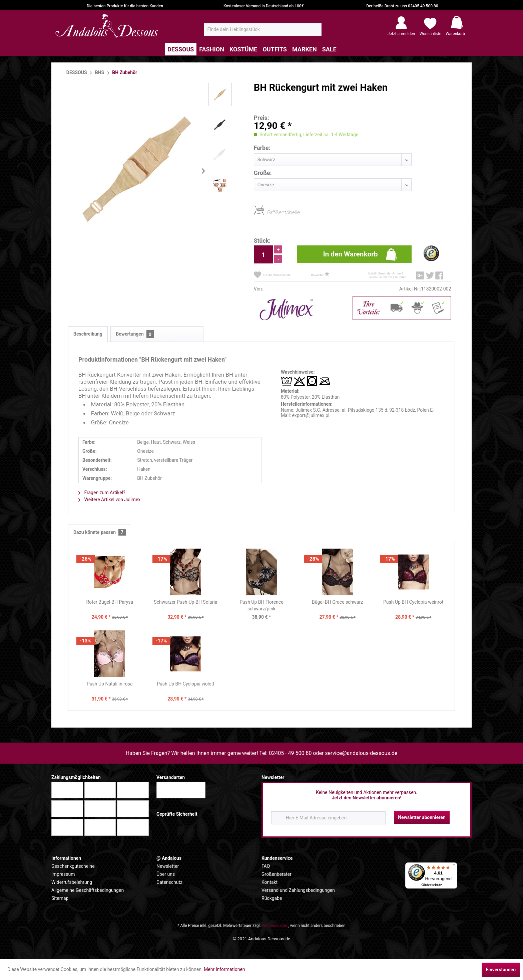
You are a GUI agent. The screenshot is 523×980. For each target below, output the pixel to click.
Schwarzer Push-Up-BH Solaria (185, 602)
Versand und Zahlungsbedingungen (298, 890)
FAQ (266, 866)
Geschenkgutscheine (73, 866)
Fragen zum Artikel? (102, 493)
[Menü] (453, 866)
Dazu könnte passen (100, 532)
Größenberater (277, 874)
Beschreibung (88, 334)
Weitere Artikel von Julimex (109, 500)
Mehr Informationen (224, 969)
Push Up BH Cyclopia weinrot (413, 602)
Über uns (166, 874)
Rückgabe (272, 898)
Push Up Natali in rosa (110, 684)
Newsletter (168, 866)
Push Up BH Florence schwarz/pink (261, 605)
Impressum (63, 874)
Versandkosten (275, 926)
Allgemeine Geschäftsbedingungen (88, 890)
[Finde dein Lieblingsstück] (263, 29)
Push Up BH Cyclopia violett (185, 684)
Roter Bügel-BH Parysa (110, 602)
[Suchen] (314, 32)
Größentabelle (269, 212)
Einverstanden (501, 970)
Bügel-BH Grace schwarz (337, 602)
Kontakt (270, 882)
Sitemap (60, 898)
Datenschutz (169, 882)
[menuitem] (263, 29)
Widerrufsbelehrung (72, 882)
